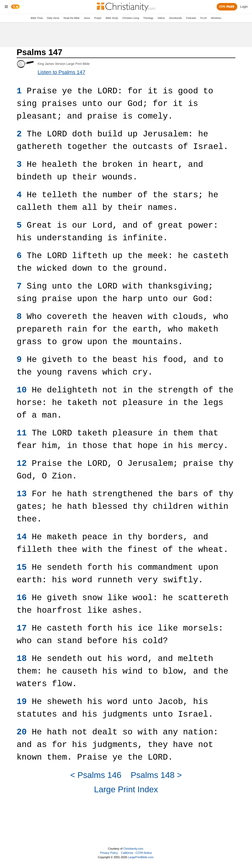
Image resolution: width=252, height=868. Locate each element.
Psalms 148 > (156, 775)
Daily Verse (53, 18)
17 (22, 628)
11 (22, 433)
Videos (161, 18)
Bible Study (112, 18)
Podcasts (191, 18)
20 (22, 732)
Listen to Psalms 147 (61, 72)
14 (22, 537)
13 (22, 494)
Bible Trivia (37, 18)
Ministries (216, 18)
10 (22, 390)
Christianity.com (133, 849)
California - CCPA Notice (136, 853)
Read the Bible (72, 18)
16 (22, 598)
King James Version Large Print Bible (64, 64)
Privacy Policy (109, 853)
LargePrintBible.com (141, 857)
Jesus (87, 18)
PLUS (204, 18)
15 (22, 567)
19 (22, 702)
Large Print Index (126, 789)
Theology (148, 18)
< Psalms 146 (96, 775)
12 (22, 464)
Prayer (98, 18)
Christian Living (131, 18)
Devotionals (175, 18)
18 (22, 659)
